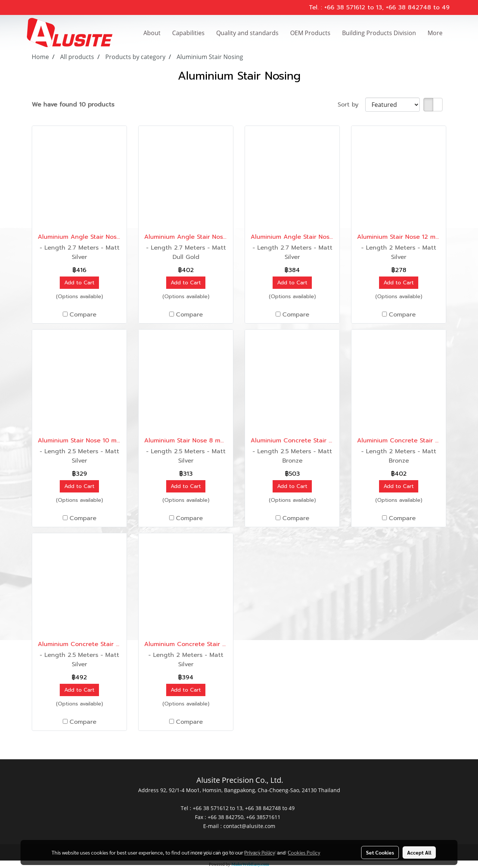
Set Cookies (380, 852)
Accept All (419, 852)
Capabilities (188, 33)
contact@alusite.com (249, 826)
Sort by (351, 105)
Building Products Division (379, 33)
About (152, 33)
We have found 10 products (73, 105)
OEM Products (310, 33)
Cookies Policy (304, 852)
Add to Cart (79, 283)
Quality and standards (247, 33)
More (435, 33)
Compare (83, 315)
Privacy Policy (260, 852)
